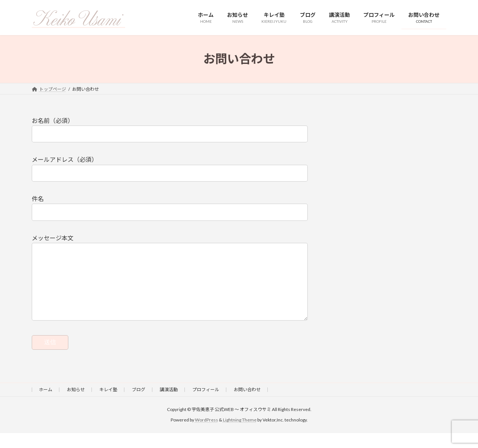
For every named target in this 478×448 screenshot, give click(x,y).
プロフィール (206, 404)
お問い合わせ (247, 404)
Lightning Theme (240, 435)
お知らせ (76, 404)
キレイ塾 (108, 404)
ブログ (139, 404)
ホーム (46, 404)
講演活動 (169, 404)
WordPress (207, 435)
